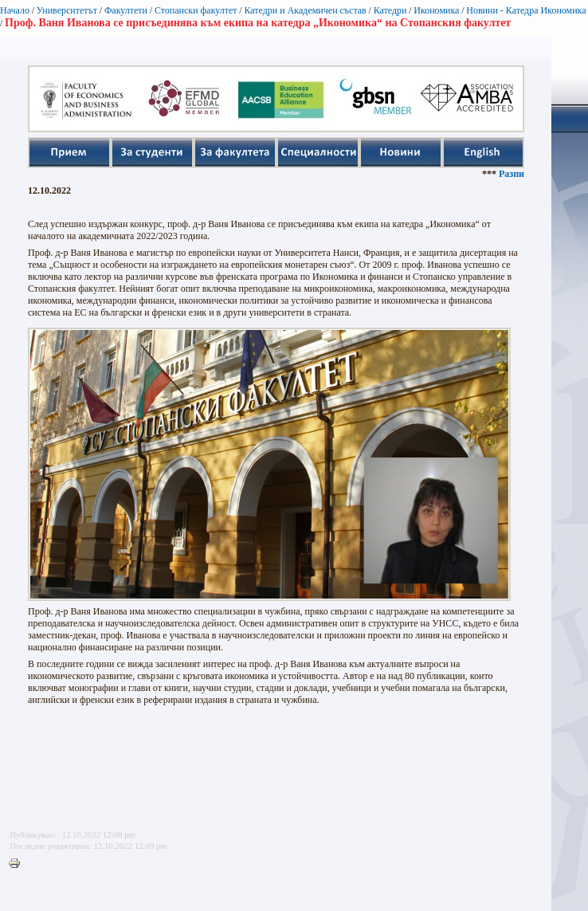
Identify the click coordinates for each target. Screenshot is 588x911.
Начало (15, 10)
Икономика (436, 10)
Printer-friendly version (18, 864)
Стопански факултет (196, 10)
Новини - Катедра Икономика (526, 10)
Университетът (67, 10)
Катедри (390, 10)
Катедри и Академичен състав (305, 10)
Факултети (126, 10)
